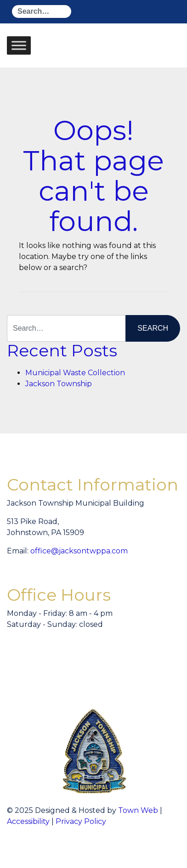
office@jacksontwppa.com (79, 551)
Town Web (138, 810)
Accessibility (28, 821)
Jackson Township (59, 384)
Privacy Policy (81, 821)
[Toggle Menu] (19, 45)
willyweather (122, 663)
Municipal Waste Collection (75, 373)
